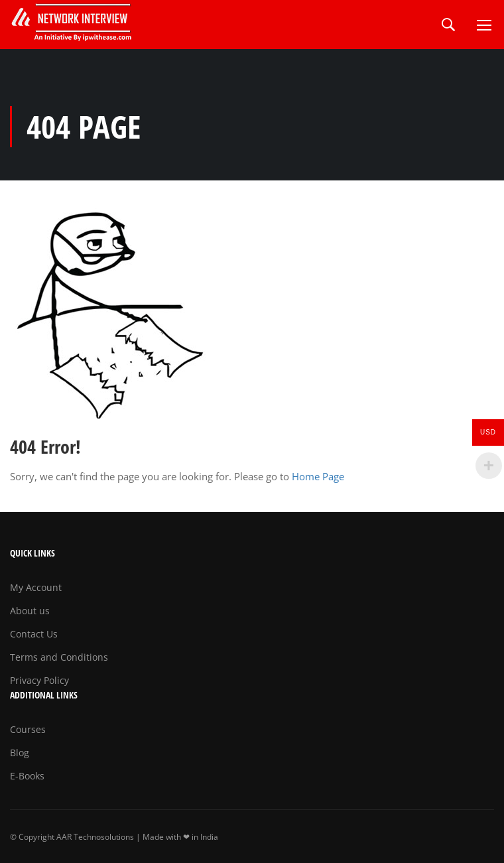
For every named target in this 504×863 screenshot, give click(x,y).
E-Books (27, 776)
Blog (20, 753)
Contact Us (34, 634)
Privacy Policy (39, 680)
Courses (28, 729)
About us (30, 611)
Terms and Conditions (59, 657)
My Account (36, 587)
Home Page (318, 476)
